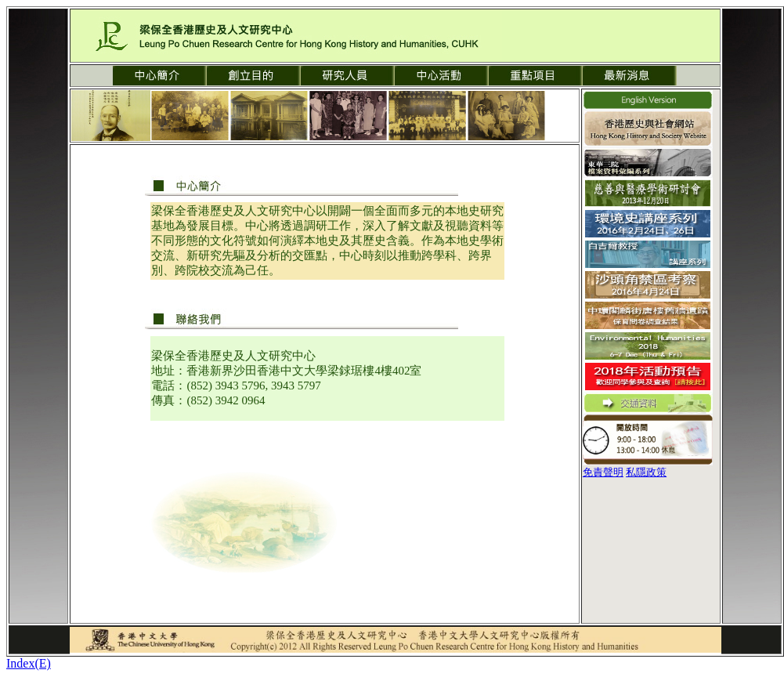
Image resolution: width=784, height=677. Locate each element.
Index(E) (29, 663)
